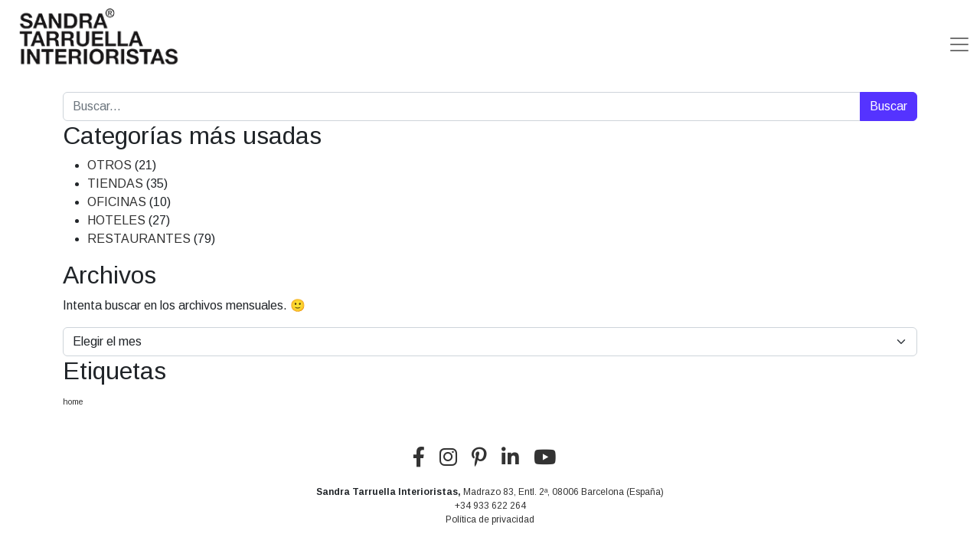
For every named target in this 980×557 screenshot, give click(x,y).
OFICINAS (117, 202)
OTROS (109, 165)
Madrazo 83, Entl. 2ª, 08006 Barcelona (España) (563, 492)
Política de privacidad (490, 519)
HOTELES (116, 220)
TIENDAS (115, 183)
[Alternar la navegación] (959, 38)
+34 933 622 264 (490, 506)
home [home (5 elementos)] (73, 401)
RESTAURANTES (139, 239)
